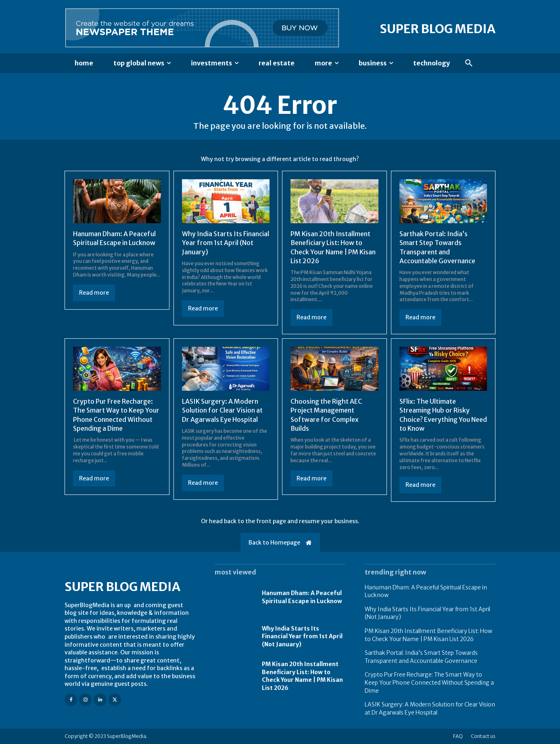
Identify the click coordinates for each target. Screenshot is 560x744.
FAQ (458, 736)
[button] (469, 63)
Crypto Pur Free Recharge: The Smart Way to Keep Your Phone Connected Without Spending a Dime (429, 682)
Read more (94, 293)
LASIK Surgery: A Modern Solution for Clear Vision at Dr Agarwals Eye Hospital (222, 410)
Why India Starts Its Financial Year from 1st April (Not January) (226, 243)
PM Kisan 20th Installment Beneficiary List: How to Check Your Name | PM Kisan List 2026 (302, 676)
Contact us (483, 736)
